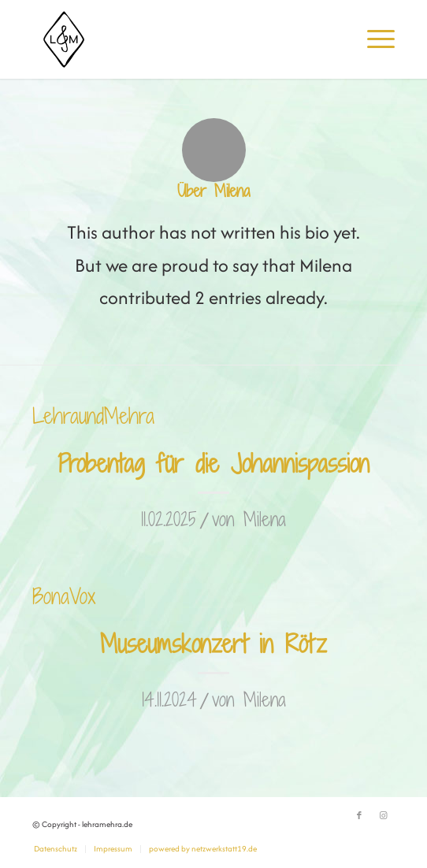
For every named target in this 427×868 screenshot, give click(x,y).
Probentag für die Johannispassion (213, 463)
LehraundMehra (93, 415)
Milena (265, 519)
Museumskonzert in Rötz (213, 644)
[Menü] (373, 39)
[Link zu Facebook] (359, 816)
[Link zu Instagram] (383, 816)
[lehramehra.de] (178, 39)
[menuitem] (373, 39)
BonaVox (64, 596)
